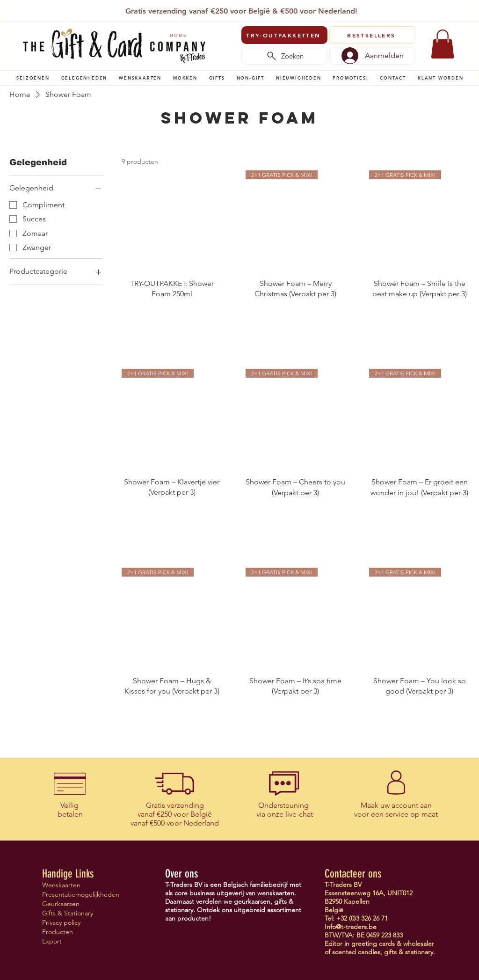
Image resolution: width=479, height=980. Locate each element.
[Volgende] (456, 12)
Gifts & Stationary (68, 913)
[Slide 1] (213, 9)
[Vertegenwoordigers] (257, 9)
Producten (58, 932)
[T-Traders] (225, 9)
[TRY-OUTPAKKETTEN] (284, 35)
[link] (443, 44)
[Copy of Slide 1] (246, 9)
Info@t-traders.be (351, 927)
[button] (33, 78)
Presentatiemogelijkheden (75, 894)
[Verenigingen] (268, 9)
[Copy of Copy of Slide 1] (236, 9)
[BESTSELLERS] (372, 35)
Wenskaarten (61, 885)
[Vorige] (24, 12)
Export (52, 941)
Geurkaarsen (61, 904)
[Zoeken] (284, 56)
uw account (399, 805)
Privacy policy (61, 922)
